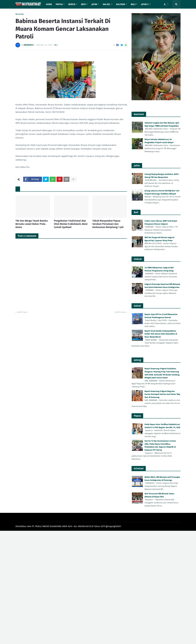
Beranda (20, 14)
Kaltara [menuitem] (121, 4)
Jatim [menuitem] (94, 4)
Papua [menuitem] (59, 4)
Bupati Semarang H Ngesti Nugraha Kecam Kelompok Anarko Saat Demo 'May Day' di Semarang (162, 394)
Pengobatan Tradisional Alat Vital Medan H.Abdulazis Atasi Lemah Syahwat (71, 224)
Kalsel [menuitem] (107, 4)
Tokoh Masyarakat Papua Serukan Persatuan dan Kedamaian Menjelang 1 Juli (108, 224)
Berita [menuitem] (72, 4)
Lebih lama (120, 312)
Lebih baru (22, 312)
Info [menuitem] (83, 4)
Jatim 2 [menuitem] (145, 4)
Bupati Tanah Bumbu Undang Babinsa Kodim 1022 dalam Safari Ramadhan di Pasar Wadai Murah (161, 334)
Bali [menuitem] (133, 4)
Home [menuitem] (49, 4)
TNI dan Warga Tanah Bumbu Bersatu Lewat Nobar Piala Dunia (32, 224)
